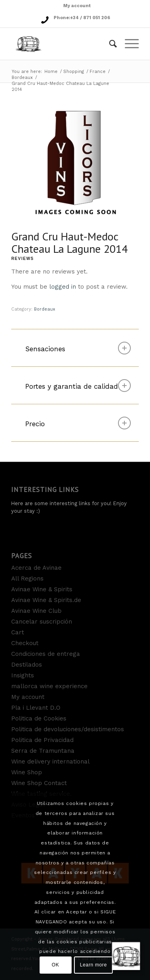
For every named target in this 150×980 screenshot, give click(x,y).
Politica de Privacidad (42, 740)
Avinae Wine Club (36, 611)
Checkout (25, 643)
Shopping (74, 72)
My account (77, 6)
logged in (63, 287)
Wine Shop (27, 772)
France (98, 72)
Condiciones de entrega (46, 654)
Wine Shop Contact (39, 783)
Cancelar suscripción (42, 622)
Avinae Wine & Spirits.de (46, 600)
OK (55, 965)
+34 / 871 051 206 (90, 18)
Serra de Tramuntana (43, 751)
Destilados (27, 665)
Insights (23, 675)
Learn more (93, 965)
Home (51, 72)
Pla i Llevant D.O (36, 708)
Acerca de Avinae (36, 568)
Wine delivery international (50, 762)
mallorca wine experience (49, 686)
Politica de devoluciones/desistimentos (68, 729)
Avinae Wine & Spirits (42, 589)
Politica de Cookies (39, 718)
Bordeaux (22, 78)
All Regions (27, 579)
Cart (18, 632)
